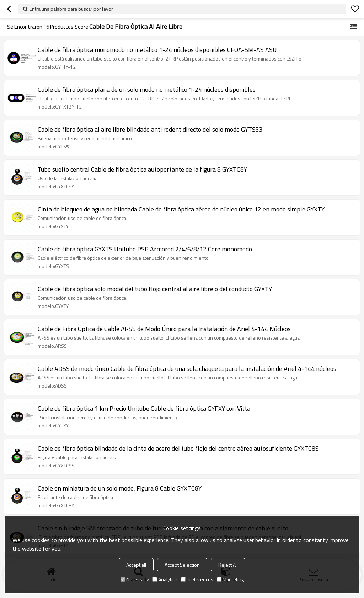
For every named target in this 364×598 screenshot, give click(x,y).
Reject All (228, 565)
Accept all (136, 565)
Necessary (135, 579)
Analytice (165, 579)
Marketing (230, 579)
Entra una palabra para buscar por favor (71, 9)
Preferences (197, 579)
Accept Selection (182, 565)
